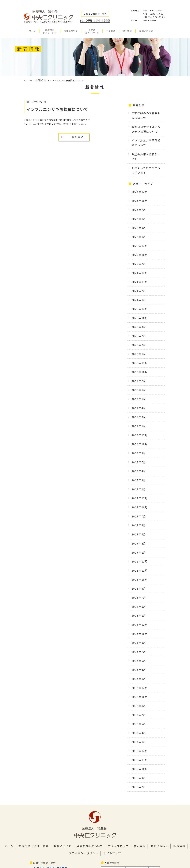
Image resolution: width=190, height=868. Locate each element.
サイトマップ (95, 773)
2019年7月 (137, 346)
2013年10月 (138, 692)
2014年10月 (138, 628)
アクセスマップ (100, 766)
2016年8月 (137, 531)
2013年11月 (138, 684)
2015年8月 (137, 579)
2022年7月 (137, 241)
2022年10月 (138, 233)
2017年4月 (137, 491)
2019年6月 (137, 354)
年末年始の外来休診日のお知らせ (146, 113)
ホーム (10, 766)
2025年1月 (137, 201)
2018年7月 (137, 418)
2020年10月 (138, 289)
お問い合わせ (134, 766)
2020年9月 (137, 298)
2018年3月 (137, 435)
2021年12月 (138, 249)
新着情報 (151, 766)
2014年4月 (137, 660)
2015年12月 (138, 563)
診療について (54, 766)
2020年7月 (137, 306)
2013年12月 (138, 676)
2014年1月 (137, 668)
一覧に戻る (76, 135)
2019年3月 (137, 378)
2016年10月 (138, 523)
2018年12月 (138, 394)
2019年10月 (138, 338)
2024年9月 (137, 209)
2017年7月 (137, 467)
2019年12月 (138, 330)
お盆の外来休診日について (145, 147)
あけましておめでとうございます (146, 157)
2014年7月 (137, 644)
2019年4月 (137, 370)
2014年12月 (138, 620)
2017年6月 (137, 475)
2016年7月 (137, 539)
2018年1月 (137, 443)
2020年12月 (138, 281)
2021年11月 (138, 257)
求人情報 (118, 766)
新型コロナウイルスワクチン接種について (146, 125)
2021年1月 (137, 273)
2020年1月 (137, 322)
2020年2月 (137, 314)
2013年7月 (137, 708)
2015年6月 (137, 596)
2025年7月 (137, 193)
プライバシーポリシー (172, 766)
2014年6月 (137, 652)
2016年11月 (138, 515)
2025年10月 (138, 185)
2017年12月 (138, 451)
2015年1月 (137, 612)
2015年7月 (137, 587)
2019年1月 (137, 386)
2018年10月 (138, 402)
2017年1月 (137, 499)
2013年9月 (137, 700)
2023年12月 (138, 225)
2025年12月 (138, 177)
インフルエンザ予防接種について (56, 108)
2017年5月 (137, 483)
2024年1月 (137, 217)
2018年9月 (137, 410)
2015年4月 (137, 604)
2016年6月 (137, 547)
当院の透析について (76, 766)
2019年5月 (137, 362)
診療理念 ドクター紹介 (30, 766)
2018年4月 (137, 426)
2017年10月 (138, 459)
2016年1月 (137, 555)
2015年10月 (138, 571)
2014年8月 (137, 636)
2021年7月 (137, 265)
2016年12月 (138, 507)
